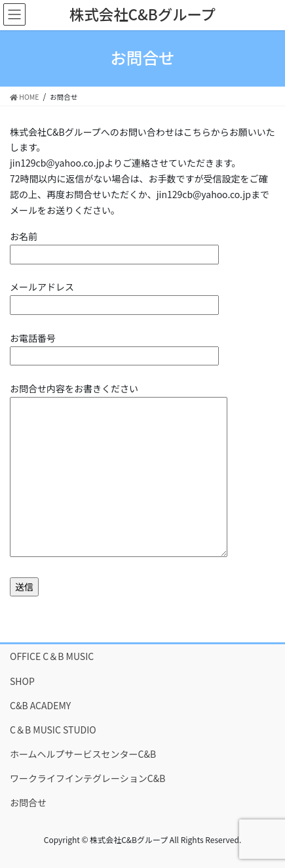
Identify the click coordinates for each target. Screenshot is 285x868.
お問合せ (28, 802)
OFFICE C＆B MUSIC (52, 656)
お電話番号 (114, 347)
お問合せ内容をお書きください (119, 471)
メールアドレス (114, 296)
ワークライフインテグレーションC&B (87, 778)
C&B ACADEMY (40, 705)
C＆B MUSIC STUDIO (53, 730)
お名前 (114, 245)
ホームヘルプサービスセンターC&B (83, 754)
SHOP (22, 681)
